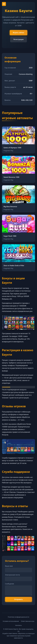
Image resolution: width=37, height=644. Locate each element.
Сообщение (10, 584)
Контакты (18, 625)
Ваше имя (9, 566)
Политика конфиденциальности (18, 617)
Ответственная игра (28, 621)
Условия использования (11, 621)
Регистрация (18, 39)
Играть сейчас (18, 33)
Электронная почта (12, 575)
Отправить (18, 599)
